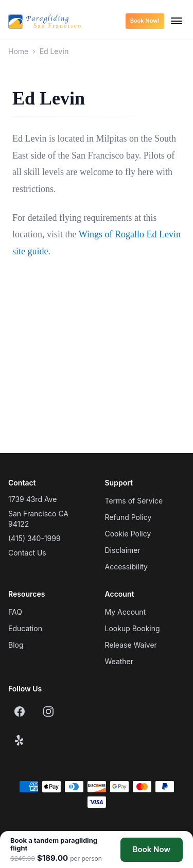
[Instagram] (48, 711)
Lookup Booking (133, 628)
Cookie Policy (128, 534)
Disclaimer (123, 550)
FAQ (15, 612)
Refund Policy (128, 517)
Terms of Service (134, 501)
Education (25, 628)
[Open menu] (177, 21)
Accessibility (126, 567)
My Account (126, 612)
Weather (119, 661)
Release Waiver (131, 645)
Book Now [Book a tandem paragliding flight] (152, 849)
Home (18, 51)
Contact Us (27, 553)
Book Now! (145, 21)
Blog (16, 645)
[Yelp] (20, 740)
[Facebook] (20, 711)
